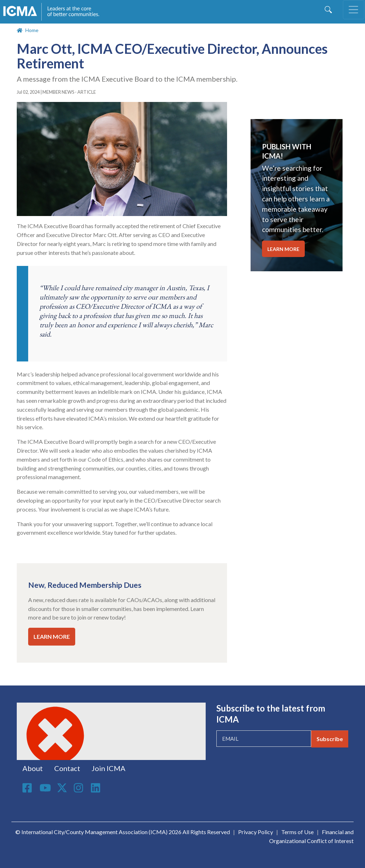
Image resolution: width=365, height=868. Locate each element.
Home (32, 30)
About (33, 768)
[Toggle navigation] (354, 10)
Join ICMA (109, 768)
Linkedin (97, 788)
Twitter (62, 788)
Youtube (45, 788)
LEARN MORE (52, 636)
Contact (67, 768)
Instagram (79, 788)
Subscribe (330, 739)
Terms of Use (297, 832)
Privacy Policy (256, 832)
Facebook (28, 788)
